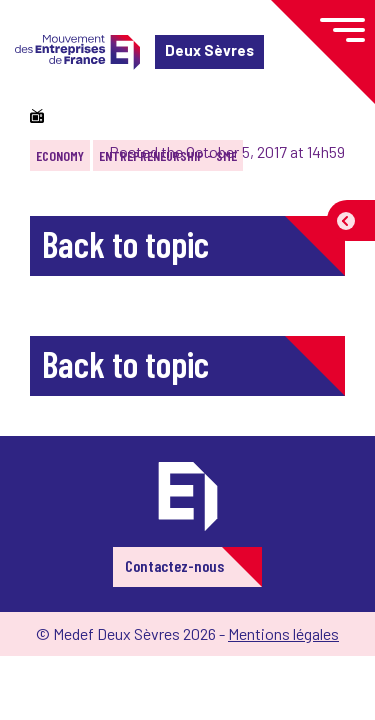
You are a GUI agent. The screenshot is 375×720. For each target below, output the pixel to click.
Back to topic (125, 243)
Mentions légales (283, 633)
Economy (60, 155)
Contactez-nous (174, 565)
